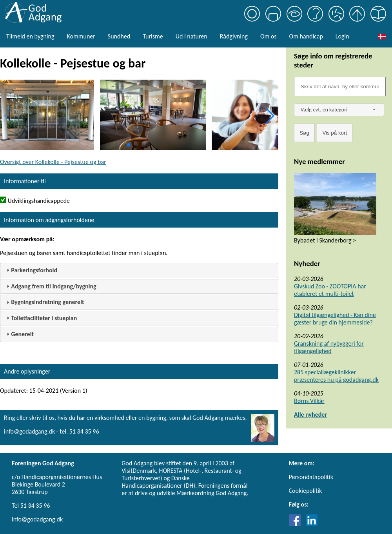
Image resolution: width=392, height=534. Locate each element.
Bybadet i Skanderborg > (325, 240)
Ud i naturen (191, 36)
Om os (269, 36)
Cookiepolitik (306, 491)
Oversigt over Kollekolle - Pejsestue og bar (53, 162)
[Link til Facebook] (297, 524)
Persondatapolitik (311, 477)
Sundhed (119, 36)
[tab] (139, 271)
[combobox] (339, 110)
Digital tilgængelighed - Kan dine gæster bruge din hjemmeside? (335, 319)
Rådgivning (234, 36)
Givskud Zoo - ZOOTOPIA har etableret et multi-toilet (330, 290)
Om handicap (306, 36)
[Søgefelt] (340, 87)
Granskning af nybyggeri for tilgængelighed (329, 347)
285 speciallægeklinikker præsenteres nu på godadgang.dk (336, 376)
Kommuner (81, 36)
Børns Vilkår (309, 401)
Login (342, 36)
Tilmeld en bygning (30, 36)
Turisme (153, 36)
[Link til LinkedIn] (312, 524)
